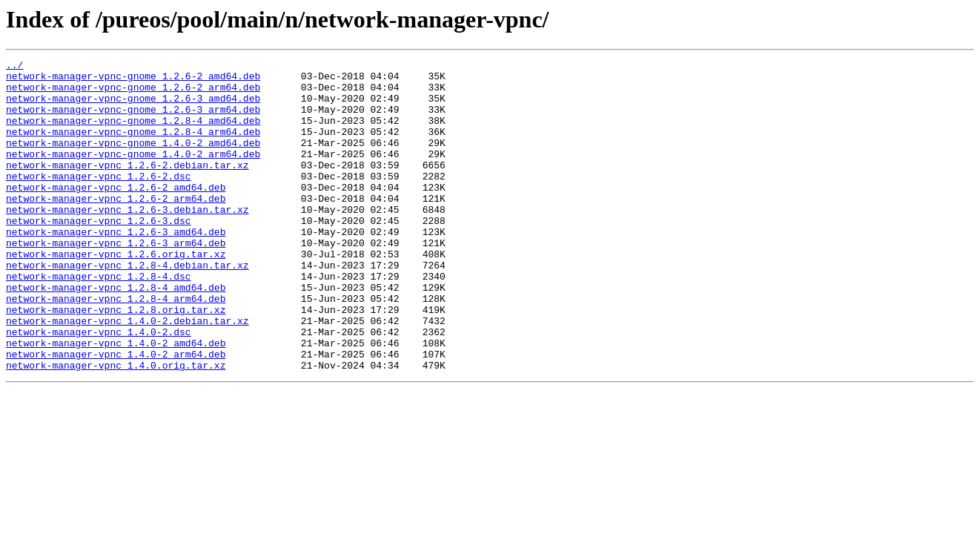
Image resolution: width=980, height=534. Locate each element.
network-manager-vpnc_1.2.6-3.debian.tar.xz (128, 240)
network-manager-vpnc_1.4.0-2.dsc (99, 387)
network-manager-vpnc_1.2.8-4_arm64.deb (116, 347)
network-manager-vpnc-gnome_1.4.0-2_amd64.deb (133, 160)
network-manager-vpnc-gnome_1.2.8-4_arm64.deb (133, 147)
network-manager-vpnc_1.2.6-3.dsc (99, 254)
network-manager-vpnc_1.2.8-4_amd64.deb (116, 334)
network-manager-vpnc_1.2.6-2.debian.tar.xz (128, 187)
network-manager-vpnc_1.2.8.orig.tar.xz (116, 360)
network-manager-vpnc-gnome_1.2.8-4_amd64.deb (133, 133)
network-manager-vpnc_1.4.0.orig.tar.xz (116, 427)
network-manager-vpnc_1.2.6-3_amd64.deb (116, 267)
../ (14, 67)
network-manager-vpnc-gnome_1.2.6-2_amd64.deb (133, 80)
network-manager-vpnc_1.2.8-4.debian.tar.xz (128, 307)
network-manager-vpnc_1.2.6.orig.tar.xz (116, 294)
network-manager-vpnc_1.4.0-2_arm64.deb (116, 414)
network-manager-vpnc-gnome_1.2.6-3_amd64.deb (133, 107)
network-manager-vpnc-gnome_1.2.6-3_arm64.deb (133, 120)
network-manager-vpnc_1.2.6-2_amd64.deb (116, 214)
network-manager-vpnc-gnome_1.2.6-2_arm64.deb (133, 93)
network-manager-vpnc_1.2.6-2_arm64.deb (116, 227)
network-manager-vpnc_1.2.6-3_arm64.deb (116, 280)
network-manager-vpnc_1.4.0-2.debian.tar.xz (128, 374)
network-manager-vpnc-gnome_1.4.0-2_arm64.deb (133, 174)
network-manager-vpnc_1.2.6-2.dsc (99, 200)
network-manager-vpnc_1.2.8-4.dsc (99, 320)
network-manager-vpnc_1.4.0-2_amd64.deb (116, 400)
